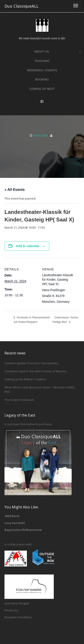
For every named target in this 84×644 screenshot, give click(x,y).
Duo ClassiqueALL (22, 6)
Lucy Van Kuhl (15, 523)
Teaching (42, 61)
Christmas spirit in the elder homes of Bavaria (36, 371)
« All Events (15, 190)
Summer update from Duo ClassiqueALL (31, 363)
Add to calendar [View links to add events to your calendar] (28, 246)
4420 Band (12, 516)
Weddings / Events (42, 70)
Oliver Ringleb (20, 603)
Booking (42, 79)
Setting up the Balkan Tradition (25, 379)
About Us (57, 52)
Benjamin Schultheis (18, 617)
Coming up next (42, 89)
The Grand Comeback (19, 400)
